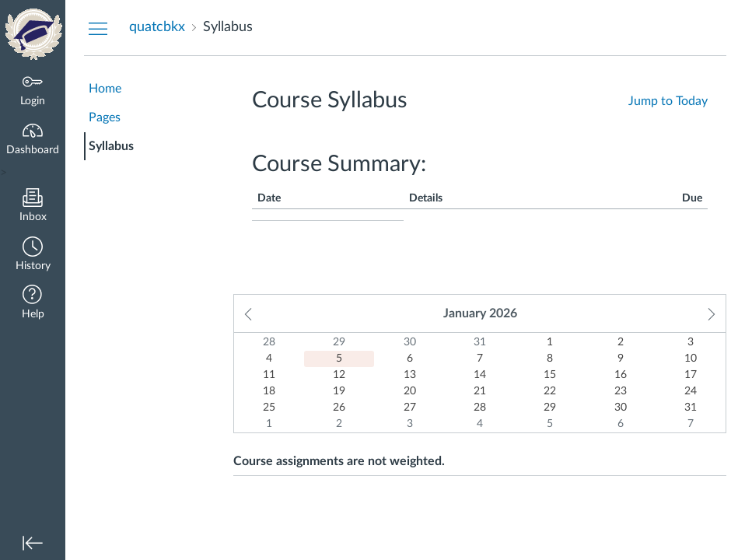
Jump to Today (668, 101)
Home (105, 89)
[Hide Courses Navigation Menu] (98, 28)
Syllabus (111, 146)
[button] (33, 255)
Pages (105, 117)
